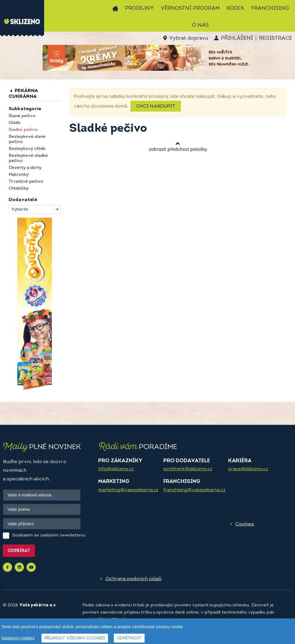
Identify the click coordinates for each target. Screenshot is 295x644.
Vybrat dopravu (189, 38)
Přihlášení (237, 38)
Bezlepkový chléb (27, 149)
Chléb (15, 123)
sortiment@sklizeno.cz (188, 469)
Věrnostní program (190, 8)
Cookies (245, 524)
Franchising (270, 8)
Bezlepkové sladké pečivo (28, 158)
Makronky (19, 175)
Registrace (276, 38)
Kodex (236, 8)
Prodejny (139, 8)
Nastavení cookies (18, 638)
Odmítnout (129, 638)
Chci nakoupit (156, 106)
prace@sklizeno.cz (248, 469)
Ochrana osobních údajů (134, 579)
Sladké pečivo (23, 130)
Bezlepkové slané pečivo (27, 139)
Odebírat (19, 551)
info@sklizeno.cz (116, 469)
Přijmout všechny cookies (75, 638)
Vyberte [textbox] (20, 210)
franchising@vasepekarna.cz (194, 490)
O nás (201, 25)
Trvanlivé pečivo (26, 182)
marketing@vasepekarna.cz (128, 490)
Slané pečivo (22, 116)
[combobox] (35, 209)
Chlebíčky (19, 189)
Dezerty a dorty (25, 168)
